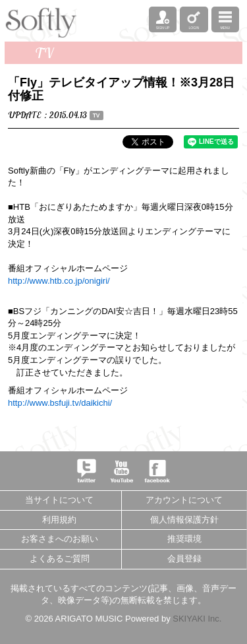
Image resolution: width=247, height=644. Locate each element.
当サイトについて (59, 500)
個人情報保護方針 (184, 520)
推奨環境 (184, 539)
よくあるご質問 (60, 559)
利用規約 (59, 520)
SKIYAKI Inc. (197, 619)
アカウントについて (184, 500)
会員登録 (184, 559)
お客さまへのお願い (60, 539)
